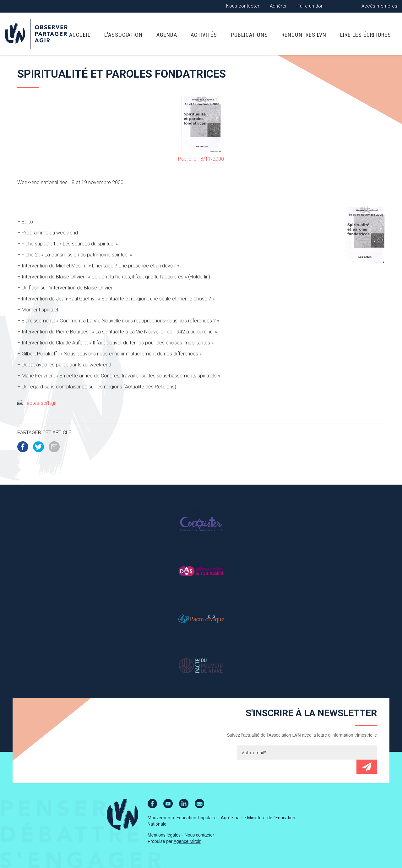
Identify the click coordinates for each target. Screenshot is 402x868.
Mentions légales (164, 835)
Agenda (167, 35)
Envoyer (367, 767)
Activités (204, 35)
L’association (123, 35)
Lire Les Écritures (366, 35)
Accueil (80, 35)
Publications (249, 35)
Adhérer (278, 6)
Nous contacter (243, 6)
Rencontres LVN (304, 35)
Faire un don (310, 6)
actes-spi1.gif (42, 403)
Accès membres (379, 6)
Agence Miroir (187, 841)
